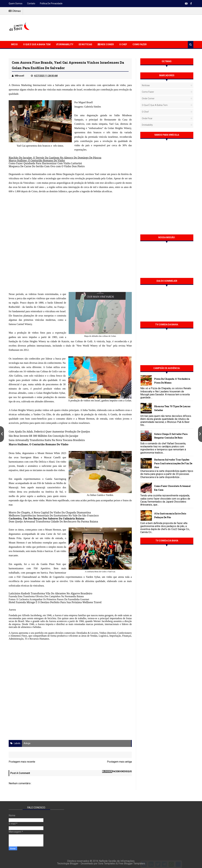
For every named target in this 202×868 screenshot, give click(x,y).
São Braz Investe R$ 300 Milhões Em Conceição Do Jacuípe (43, 436)
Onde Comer (106, 44)
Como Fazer (140, 44)
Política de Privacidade (51, 3)
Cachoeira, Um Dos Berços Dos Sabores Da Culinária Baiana (47, 518)
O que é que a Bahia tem (155, 105)
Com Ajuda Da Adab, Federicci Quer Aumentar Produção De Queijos (49, 432)
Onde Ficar (147, 118)
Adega (27, 743)
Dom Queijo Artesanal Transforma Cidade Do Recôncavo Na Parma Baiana (53, 521)
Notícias (85, 44)
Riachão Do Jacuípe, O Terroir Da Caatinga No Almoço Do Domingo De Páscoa (55, 158)
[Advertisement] (136, 27)
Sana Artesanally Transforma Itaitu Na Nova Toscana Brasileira (47, 440)
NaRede (104, 861)
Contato (31, 3)
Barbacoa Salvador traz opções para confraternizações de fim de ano (173, 463)
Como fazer (148, 92)
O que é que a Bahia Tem (37, 44)
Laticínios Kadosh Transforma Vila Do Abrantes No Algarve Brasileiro (50, 593)
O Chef (123, 44)
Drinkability (65, 44)
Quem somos (16, 3)
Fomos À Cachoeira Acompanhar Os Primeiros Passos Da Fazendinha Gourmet (49, 599)
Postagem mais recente (22, 762)
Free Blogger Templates (132, 863)
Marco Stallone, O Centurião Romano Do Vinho (37, 160)
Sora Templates (107, 863)
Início (14, 44)
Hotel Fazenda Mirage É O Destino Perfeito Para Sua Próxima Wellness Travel (55, 602)
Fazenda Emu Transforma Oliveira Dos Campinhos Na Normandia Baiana (46, 596)
